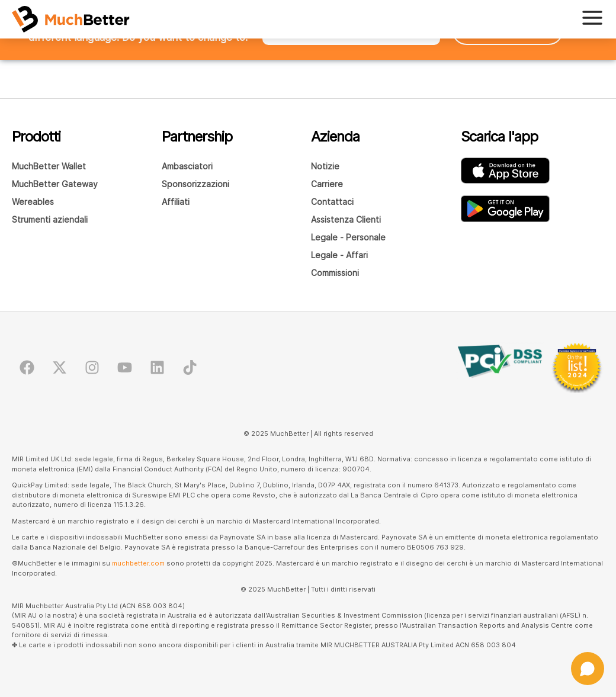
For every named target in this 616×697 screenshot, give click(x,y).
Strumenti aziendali (50, 219)
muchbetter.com (138, 563)
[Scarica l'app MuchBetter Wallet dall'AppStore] (505, 171)
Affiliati (176, 202)
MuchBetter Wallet (49, 166)
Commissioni (335, 273)
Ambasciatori (187, 166)
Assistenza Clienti (346, 219)
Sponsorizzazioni (195, 184)
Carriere (327, 184)
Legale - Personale (348, 237)
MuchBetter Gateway (55, 184)
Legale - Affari (339, 255)
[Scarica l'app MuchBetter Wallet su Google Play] (505, 209)
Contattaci (332, 202)
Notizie (325, 166)
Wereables (33, 202)
